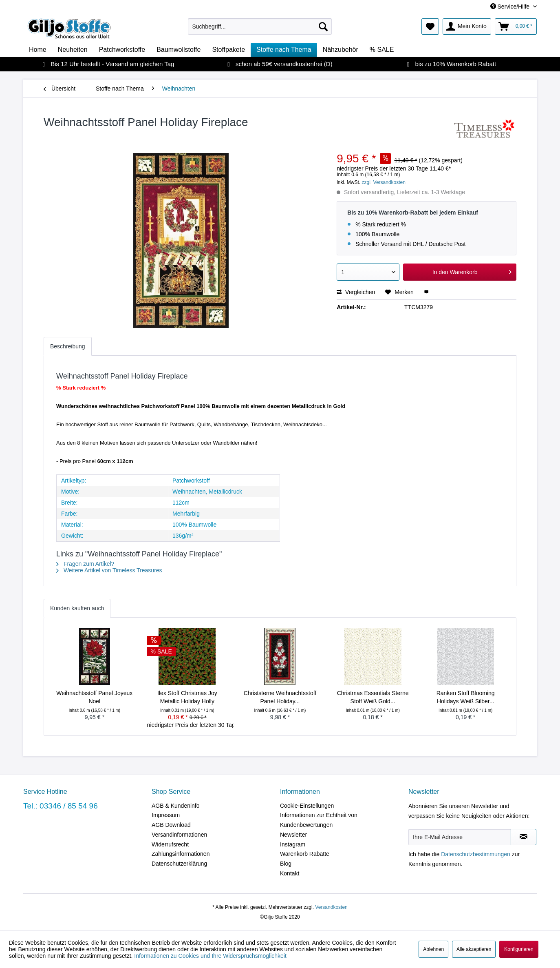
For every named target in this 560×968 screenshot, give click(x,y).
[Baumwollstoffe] (179, 50)
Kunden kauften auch (77, 608)
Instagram (293, 844)
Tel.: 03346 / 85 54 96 (61, 806)
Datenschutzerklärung (179, 864)
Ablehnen (433, 949)
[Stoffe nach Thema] (284, 50)
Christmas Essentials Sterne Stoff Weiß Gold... (373, 697)
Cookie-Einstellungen (307, 806)
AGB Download (171, 825)
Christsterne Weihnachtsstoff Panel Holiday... (280, 697)
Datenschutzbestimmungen (476, 854)
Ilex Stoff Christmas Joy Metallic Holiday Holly (187, 697)
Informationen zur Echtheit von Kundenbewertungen (319, 820)
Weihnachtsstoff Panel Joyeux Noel (94, 697)
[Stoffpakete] (228, 50)
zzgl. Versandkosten (384, 182)
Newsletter (293, 835)
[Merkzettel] (430, 27)
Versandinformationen (179, 835)
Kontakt (290, 873)
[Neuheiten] (73, 50)
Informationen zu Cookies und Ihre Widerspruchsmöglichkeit (210, 956)
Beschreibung (68, 346)
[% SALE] (382, 50)
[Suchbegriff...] (260, 27)
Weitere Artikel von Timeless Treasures (109, 570)
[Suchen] (323, 27)
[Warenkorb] (516, 27)
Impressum (166, 815)
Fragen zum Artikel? (85, 564)
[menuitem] (260, 27)
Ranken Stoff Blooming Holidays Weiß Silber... (466, 697)
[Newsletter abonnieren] (524, 837)
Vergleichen (356, 292)
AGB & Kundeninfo (176, 806)
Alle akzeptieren (474, 949)
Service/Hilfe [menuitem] (511, 7)
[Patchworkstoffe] (122, 50)
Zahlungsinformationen (181, 854)
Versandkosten (331, 907)
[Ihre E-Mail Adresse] (460, 837)
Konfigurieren (519, 949)
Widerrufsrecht (170, 844)
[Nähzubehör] (341, 50)
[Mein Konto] (467, 27)
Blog (286, 864)
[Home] (38, 50)
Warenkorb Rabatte (305, 854)
